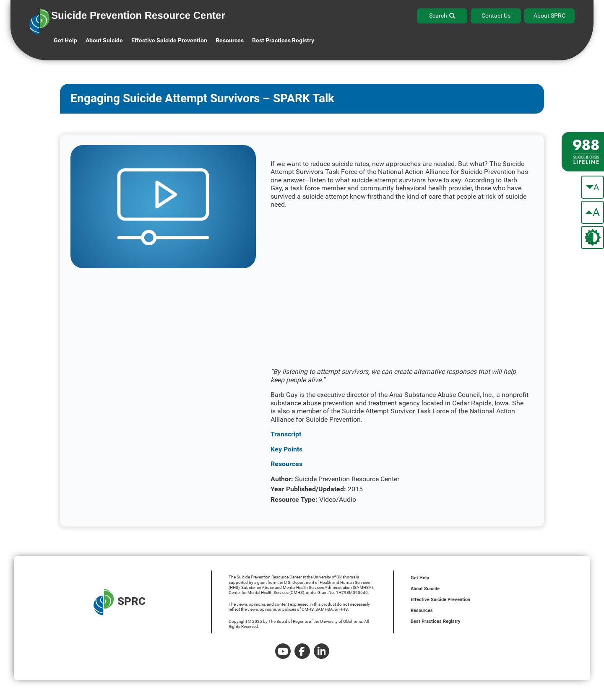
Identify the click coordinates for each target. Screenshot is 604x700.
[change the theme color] (592, 237)
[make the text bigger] (592, 212)
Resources (422, 611)
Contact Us (496, 16)
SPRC (120, 602)
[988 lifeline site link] (583, 152)
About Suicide (104, 40)
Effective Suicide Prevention (440, 600)
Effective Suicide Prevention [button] (169, 40)
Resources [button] (230, 40)
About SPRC (549, 16)
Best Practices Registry (283, 40)
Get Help (65, 40)
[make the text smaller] (592, 187)
